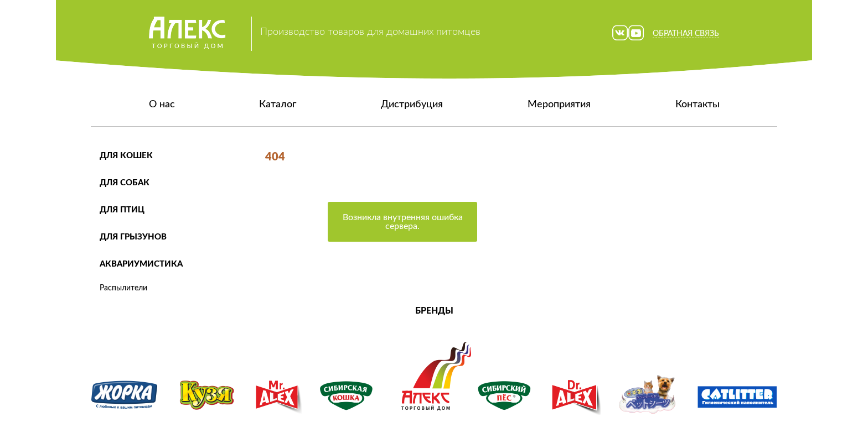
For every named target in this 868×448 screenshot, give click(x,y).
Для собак (125, 183)
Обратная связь (686, 34)
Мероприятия (559, 105)
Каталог (278, 105)
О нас (162, 105)
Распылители (123, 288)
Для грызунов (133, 237)
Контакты (697, 105)
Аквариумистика (141, 264)
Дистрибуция (412, 105)
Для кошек (126, 156)
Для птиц (122, 210)
